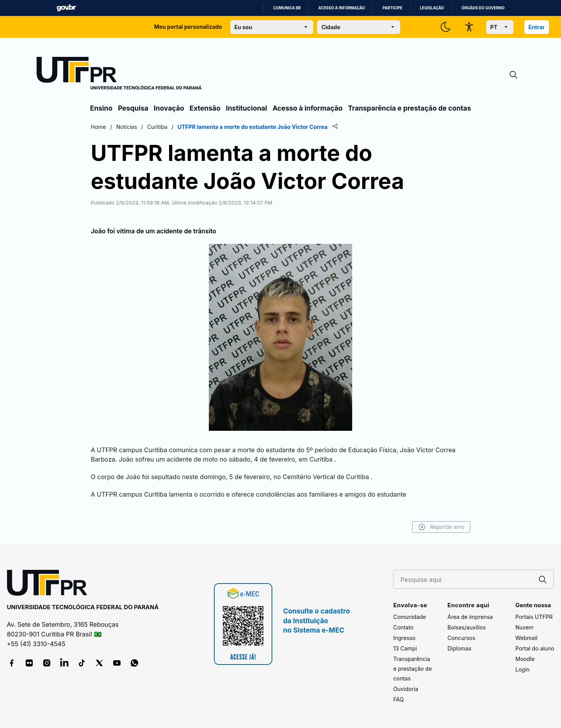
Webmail (527, 638)
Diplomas (459, 648)
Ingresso (404, 638)
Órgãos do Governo (483, 8)
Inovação (169, 108)
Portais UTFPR (534, 617)
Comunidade (409, 617)
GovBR (66, 8)
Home (98, 127)
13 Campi (405, 648)
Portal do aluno (535, 648)
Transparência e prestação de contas (409, 108)
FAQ (398, 699)
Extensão (205, 108)
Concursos (461, 638)
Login (523, 669)
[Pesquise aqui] (466, 580)
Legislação (432, 8)
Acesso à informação (342, 8)
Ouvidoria (406, 689)
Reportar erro (441, 527)
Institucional (247, 108)
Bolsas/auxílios (466, 627)
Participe (393, 8)
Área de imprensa (470, 617)
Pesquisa (133, 108)
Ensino (101, 108)
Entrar (536, 27)
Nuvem (525, 627)
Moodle (525, 659)
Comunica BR (287, 8)
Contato (403, 627)
